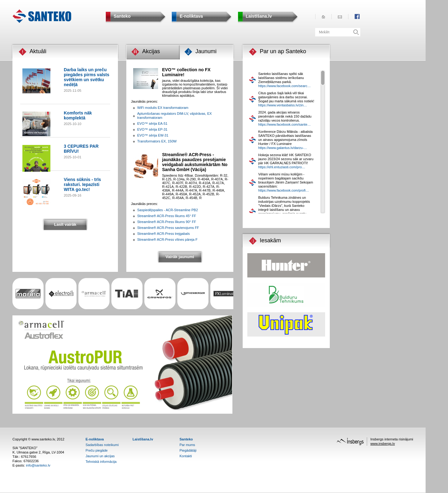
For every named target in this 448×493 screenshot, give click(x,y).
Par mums (187, 445)
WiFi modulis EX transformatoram (163, 108)
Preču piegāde (97, 450)
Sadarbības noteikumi (102, 445)
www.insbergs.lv (383, 444)
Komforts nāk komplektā (78, 115)
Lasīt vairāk (65, 224)
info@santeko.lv (38, 465)
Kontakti (186, 456)
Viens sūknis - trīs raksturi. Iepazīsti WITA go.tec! (82, 184)
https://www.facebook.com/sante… (285, 124)
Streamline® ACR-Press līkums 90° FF (167, 222)
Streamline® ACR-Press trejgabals (163, 234)
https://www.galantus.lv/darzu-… (283, 148)
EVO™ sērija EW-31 (153, 135)
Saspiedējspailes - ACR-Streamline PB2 (168, 210)
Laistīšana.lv (143, 439)
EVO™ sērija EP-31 (152, 129)
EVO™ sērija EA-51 (152, 123)
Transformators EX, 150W (157, 141)
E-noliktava (95, 439)
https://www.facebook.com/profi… (284, 190)
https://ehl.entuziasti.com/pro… (282, 167)
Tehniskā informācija (101, 462)
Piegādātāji (188, 450)
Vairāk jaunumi (180, 257)
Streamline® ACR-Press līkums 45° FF (167, 216)
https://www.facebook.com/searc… (285, 86)
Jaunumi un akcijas (100, 456)
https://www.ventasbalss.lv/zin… (283, 105)
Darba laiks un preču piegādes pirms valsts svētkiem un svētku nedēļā (86, 77)
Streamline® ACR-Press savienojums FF (168, 228)
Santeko (186, 439)
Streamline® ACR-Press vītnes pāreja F (167, 240)
